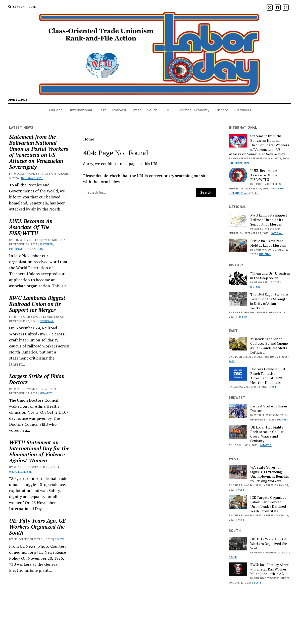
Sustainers (242, 110)
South (152, 110)
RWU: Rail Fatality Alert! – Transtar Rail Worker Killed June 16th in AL (270, 569)
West (137, 110)
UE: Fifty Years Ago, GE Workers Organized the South (37, 527)
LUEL (32, 7)
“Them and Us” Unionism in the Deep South (270, 276)
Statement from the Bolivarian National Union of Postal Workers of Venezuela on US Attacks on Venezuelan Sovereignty (39, 152)
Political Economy (194, 110)
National (56, 110)
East (102, 110)
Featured (46, 244)
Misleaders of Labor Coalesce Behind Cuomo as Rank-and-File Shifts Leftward (269, 346)
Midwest (119, 110)
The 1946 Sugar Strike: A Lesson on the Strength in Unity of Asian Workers (269, 301)
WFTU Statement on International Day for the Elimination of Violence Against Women (39, 451)
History (221, 110)
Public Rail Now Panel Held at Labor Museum (268, 243)
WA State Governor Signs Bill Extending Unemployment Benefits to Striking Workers (270, 474)
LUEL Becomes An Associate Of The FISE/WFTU (31, 227)
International (81, 110)
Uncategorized (21, 472)
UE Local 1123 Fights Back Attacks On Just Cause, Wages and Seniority (267, 434)
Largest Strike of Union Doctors (37, 379)
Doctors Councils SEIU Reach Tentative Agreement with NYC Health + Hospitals (268, 376)
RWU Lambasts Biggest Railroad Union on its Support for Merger (37, 304)
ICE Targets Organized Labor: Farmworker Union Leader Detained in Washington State (270, 504)
